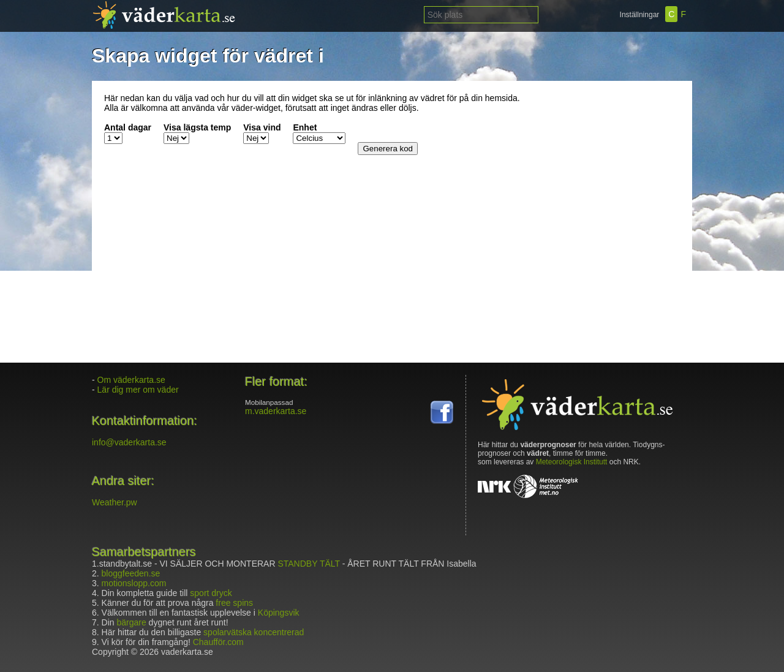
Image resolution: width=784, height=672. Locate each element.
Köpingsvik (279, 613)
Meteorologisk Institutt (572, 462)
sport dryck (211, 593)
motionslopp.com (134, 583)
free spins (234, 603)
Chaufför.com (218, 642)
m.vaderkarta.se (276, 411)
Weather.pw (115, 502)
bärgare (131, 622)
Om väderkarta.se (131, 380)
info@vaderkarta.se (129, 442)
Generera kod (388, 149)
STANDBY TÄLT (308, 564)
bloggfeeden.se (131, 573)
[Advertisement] (603, 170)
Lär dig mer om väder (138, 390)
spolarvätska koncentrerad (254, 632)
